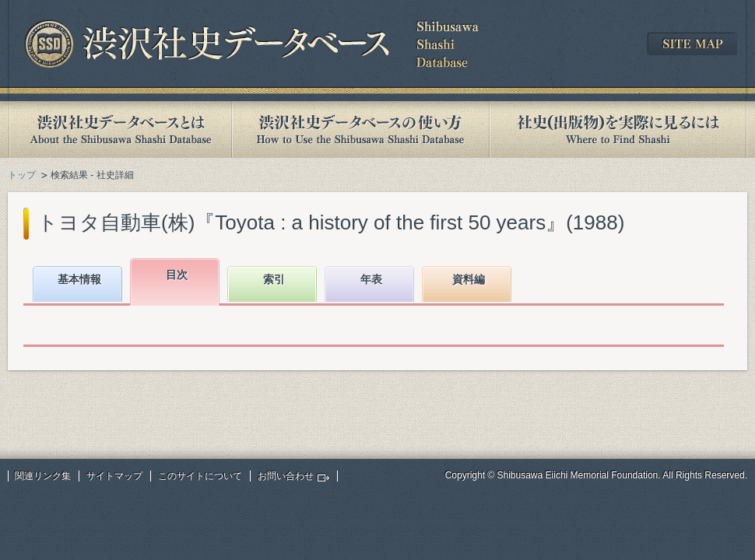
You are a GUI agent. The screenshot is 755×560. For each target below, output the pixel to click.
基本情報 (79, 279)
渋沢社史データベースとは (119, 129)
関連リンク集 (43, 476)
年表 (371, 279)
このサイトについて (200, 476)
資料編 (469, 279)
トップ (22, 175)
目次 (177, 275)
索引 (274, 279)
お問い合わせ (286, 476)
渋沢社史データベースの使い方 (360, 129)
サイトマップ (114, 476)
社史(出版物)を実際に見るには (618, 129)
